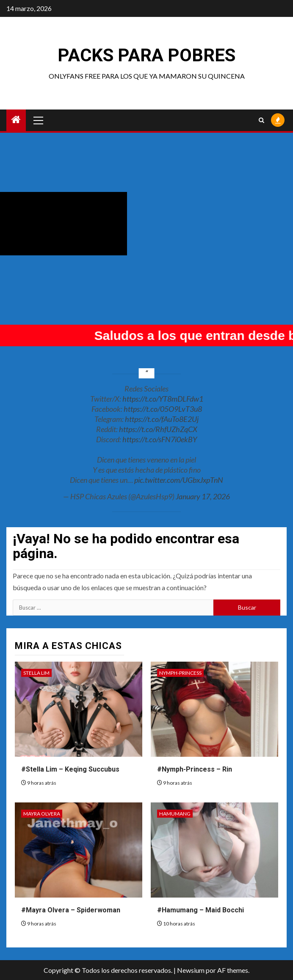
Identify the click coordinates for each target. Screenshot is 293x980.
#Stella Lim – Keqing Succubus (70, 769)
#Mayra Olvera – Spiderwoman (71, 910)
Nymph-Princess (180, 673)
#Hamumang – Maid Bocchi (200, 910)
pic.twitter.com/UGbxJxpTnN (179, 480)
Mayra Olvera (42, 814)
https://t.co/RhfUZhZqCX (158, 429)
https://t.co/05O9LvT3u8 (163, 409)
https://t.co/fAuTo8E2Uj (162, 419)
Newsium (191, 970)
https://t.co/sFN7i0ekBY (160, 439)
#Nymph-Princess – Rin (195, 769)
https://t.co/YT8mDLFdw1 (163, 399)
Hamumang (175, 814)
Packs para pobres (146, 55)
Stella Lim (36, 673)
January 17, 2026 (203, 496)
